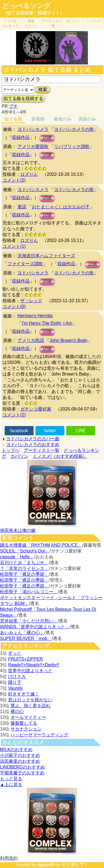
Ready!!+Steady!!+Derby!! (34, 665)
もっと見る (11, 779)
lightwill (46, 865)
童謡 (22, 207)
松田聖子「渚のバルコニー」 (29, 592)
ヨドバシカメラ (33, 129)
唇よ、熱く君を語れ (31, 706)
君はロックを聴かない (30, 700)
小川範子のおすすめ (20, 755)
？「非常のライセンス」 (24, 568)
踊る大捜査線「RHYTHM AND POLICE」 (41, 545)
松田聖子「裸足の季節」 (24, 574)
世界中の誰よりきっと (30, 671)
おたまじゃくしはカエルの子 (61, 207)
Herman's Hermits (35, 316)
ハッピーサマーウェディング (39, 735)
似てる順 (13, 119)
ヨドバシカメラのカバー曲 (33, 439)
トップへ (11, 450)
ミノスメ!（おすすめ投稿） (60, 456)
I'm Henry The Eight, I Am (47, 323)
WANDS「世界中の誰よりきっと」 (35, 627)
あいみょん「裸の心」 (22, 633)
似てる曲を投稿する (23, 98)
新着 (31, 23)
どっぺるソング (26, 6)
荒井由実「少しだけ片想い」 (29, 621)
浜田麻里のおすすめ (20, 761)
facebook (19, 431)
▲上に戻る (11, 785)
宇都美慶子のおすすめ (22, 773)
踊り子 (15, 682)
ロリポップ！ (75, 865)
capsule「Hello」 (17, 557)
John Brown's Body (69, 340)
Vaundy (15, 688)
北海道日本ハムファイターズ (46, 256)
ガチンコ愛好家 (36, 409)
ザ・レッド (31, 301)
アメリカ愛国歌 (33, 147)
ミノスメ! (93, 21)
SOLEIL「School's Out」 (25, 551)
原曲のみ (87, 119)
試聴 (47, 138)
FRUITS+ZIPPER (25, 659)
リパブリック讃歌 (72, 147)
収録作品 (21, 137)
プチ (13, 106)
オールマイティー (28, 717)
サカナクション (26, 729)
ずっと (15, 653)
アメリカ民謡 (31, 340)
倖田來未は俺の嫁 (18, 530)
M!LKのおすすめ (16, 750)
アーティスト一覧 (42, 450)
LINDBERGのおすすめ (22, 767)
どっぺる (10, 23)
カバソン (73, 21)
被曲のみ (63, 119)
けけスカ (17, 676)
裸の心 (17, 711)
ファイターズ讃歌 (25, 264)
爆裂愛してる (24, 723)
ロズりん (29, 174)
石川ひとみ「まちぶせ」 (24, 563)
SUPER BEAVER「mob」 (26, 638)
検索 (43, 90)
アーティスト (52, 23)
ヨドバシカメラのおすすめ (33, 445)
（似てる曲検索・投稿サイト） (33, 13)
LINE (81, 431)
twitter (50, 431)
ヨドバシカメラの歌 (74, 129)
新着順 (38, 119)
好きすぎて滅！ (24, 694)
